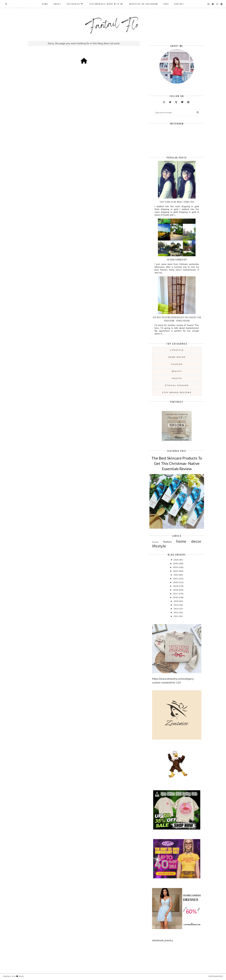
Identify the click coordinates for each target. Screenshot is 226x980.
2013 (176, 609)
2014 (176, 605)
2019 (176, 586)
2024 (176, 567)
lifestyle (177, 350)
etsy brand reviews (177, 392)
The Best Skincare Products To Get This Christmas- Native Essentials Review (177, 463)
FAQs (166, 4)
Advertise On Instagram (144, 4)
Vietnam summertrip (177, 259)
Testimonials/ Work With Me (106, 4)
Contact (179, 4)
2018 (176, 590)
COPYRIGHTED (216, 976)
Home (45, 4)
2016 (176, 597)
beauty (177, 371)
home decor (177, 357)
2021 (176, 579)
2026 (176, 560)
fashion (177, 364)
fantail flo (9, 976)
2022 (176, 575)
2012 (176, 612)
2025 (176, 563)
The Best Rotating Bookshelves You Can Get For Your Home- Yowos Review (177, 319)
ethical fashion (177, 385)
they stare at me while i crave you (177, 202)
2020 (176, 582)
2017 (176, 594)
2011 (176, 616)
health (177, 378)
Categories (73, 4)
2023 (176, 571)
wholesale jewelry (163, 940)
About (57, 4)
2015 (176, 601)
